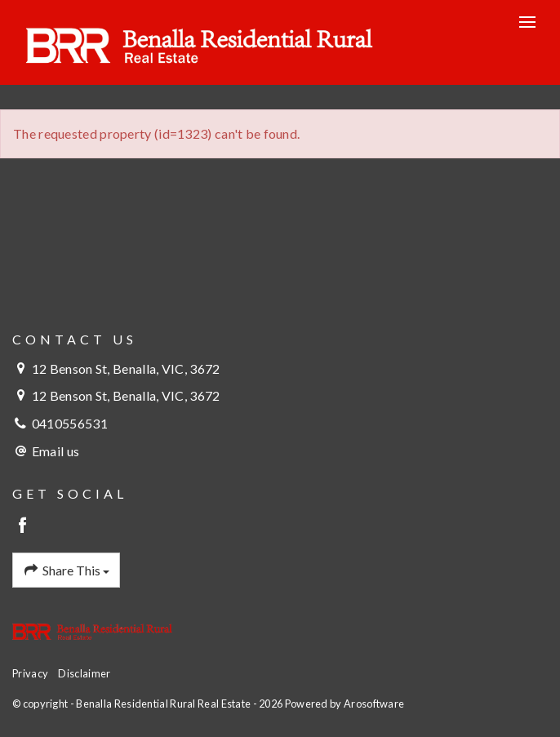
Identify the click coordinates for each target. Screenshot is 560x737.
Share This (66, 571)
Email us (56, 451)
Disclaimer (84, 673)
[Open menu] (527, 22)
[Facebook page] (23, 526)
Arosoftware (374, 704)
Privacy (30, 673)
